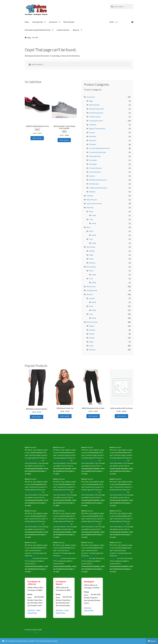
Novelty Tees (91, 286)
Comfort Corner (95, 117)
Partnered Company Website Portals (38, 30)
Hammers (93, 140)
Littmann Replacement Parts (100, 148)
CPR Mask (93, 125)
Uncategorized (92, 290)
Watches (92, 192)
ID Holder (93, 144)
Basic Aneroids (94, 105)
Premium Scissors (96, 168)
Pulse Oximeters (95, 172)
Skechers (92, 263)
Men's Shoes (91, 247)
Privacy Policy (30, 632)
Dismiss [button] (153, 641)
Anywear (92, 330)
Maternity (90, 208)
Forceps (92, 133)
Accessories (53, 22)
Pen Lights (93, 164)
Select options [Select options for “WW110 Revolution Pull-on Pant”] (93, 416)
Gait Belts (93, 136)
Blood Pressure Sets (96, 113)
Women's (90, 294)
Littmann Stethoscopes (98, 152)
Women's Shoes (92, 322)
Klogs (91, 255)
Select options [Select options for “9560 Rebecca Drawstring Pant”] (37, 417)
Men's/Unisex (91, 267)
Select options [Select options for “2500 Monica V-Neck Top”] (65, 416)
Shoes (27, 22)
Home (29, 37)
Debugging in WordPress (33, 460)
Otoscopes (93, 160)
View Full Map (32, 613)
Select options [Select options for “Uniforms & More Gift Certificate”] (121, 416)
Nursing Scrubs (38, 22)
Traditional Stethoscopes (98, 188)
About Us (76, 30)
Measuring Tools (95, 156)
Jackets (92, 298)
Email (38, 610)
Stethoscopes (94, 184)
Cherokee (90, 196)
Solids (94, 215)
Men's (89, 227)
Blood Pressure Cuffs (96, 109)
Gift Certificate (92, 200)
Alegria (92, 326)
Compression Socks (96, 121)
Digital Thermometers (97, 129)
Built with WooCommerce (45, 632)
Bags (91, 101)
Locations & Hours (63, 30)
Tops (91, 219)
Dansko (92, 334)
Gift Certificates (69, 22)
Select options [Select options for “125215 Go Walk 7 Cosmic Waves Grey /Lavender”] (64, 140)
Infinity (92, 251)
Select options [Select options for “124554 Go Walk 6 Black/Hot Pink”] (37, 138)
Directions (31, 610)
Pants (91, 211)
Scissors (92, 176)
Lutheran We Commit (94, 204)
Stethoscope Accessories (98, 180)
